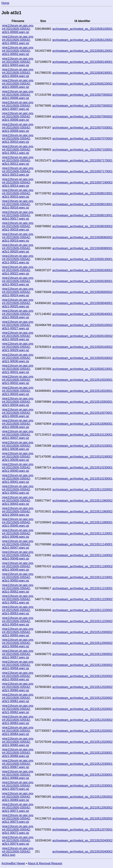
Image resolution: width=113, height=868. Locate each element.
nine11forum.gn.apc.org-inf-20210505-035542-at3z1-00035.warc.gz (18, 413)
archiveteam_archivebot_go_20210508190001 (82, 281)
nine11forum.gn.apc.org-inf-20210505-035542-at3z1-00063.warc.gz (18, 720)
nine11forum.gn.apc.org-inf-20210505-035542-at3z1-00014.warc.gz (18, 182)
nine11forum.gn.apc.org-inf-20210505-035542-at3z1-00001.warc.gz (18, 40)
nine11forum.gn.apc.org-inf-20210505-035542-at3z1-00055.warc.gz (18, 632)
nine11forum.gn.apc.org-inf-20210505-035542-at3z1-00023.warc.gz (18, 281)
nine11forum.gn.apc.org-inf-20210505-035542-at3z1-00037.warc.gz (18, 435)
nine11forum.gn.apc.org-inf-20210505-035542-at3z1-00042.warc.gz (18, 489)
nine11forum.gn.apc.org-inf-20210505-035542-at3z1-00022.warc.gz (18, 270)
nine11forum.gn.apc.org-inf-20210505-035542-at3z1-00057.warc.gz (18, 654)
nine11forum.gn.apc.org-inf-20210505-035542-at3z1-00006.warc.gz (18, 95)
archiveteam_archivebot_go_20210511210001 (82, 577)
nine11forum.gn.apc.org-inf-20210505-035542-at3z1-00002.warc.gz (18, 51)
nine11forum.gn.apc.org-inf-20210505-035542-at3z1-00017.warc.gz (18, 215)
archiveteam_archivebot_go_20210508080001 (82, 248)
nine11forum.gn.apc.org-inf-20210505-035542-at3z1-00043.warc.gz (18, 501)
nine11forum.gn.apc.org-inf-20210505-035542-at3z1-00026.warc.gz (18, 314)
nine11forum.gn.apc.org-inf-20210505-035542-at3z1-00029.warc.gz (18, 347)
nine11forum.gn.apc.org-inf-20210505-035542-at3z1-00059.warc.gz (18, 676)
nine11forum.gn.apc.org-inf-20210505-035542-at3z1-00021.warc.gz (18, 259)
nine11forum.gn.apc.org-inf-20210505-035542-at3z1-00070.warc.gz (18, 786)
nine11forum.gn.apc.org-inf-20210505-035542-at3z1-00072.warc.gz (18, 830)
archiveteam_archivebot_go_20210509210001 (82, 369)
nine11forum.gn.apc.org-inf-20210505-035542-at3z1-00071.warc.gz (18, 808)
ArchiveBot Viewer (13, 863)
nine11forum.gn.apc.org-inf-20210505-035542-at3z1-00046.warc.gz (18, 533)
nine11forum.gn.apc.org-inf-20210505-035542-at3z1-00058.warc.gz (18, 665)
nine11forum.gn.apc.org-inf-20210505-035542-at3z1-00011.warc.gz (18, 150)
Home (5, 3)
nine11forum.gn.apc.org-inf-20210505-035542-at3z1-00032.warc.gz (18, 380)
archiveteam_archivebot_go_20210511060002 (82, 501)
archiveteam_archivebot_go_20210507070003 (82, 139)
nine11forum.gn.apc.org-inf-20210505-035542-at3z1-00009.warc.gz (18, 128)
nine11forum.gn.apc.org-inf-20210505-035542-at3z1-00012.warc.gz (18, 161)
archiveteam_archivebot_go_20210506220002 (82, 84)
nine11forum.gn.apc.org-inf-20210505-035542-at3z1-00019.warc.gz (18, 237)
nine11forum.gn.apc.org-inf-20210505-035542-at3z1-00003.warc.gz (18, 62)
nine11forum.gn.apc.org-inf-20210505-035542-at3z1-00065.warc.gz (18, 742)
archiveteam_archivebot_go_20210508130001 (82, 259)
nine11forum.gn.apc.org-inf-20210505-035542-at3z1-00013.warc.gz (18, 171)
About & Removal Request (45, 863)
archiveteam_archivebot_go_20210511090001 (82, 522)
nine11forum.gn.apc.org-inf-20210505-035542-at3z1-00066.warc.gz (18, 753)
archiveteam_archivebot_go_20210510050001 (82, 402)
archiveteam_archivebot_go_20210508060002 (82, 237)
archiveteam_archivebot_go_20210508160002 (82, 270)
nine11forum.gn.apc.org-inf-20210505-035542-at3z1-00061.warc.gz (18, 698)
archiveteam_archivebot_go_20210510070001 (82, 413)
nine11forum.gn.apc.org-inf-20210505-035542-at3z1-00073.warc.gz (18, 818)
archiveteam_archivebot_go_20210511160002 (82, 555)
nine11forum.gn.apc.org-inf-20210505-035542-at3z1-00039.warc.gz (18, 457)
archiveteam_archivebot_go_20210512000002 (82, 632)
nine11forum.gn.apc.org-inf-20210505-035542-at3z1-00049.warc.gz (18, 566)
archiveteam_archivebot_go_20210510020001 (82, 380)
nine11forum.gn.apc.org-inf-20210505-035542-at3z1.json (18, 852)
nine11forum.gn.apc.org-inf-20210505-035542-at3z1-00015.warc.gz (18, 193)
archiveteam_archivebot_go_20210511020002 (82, 489)
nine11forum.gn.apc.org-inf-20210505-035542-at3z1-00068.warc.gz (18, 775)
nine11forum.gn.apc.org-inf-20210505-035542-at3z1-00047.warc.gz (18, 544)
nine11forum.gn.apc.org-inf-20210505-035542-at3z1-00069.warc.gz (18, 797)
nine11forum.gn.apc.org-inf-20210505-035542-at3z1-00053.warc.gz (18, 610)
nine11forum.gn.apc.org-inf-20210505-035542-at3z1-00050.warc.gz (18, 577)
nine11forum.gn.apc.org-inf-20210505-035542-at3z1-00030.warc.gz (18, 358)
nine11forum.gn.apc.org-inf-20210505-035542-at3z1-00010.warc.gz (18, 139)
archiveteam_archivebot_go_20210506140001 (82, 62)
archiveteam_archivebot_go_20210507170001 (82, 161)
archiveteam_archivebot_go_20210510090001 (82, 424)
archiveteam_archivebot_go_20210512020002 (82, 676)
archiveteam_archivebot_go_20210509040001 (82, 303)
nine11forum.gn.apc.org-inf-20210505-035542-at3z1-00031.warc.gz (18, 369)
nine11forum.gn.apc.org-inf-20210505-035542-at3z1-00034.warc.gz (18, 402)
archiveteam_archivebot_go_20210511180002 (82, 566)
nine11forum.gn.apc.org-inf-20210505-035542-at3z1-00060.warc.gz (18, 687)
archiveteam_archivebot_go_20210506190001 (82, 73)
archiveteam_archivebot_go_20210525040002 (82, 840)
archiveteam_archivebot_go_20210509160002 (82, 347)
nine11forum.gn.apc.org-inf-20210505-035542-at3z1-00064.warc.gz (18, 731)
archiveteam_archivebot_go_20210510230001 (82, 468)
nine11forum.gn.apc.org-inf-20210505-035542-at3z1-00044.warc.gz (18, 511)
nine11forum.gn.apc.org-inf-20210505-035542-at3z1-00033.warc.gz (18, 391)
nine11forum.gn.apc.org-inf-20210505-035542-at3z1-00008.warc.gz (18, 117)
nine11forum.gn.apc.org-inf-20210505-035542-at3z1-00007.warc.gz (18, 106)
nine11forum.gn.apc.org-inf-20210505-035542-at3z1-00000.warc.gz (18, 29)
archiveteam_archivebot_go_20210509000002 (82, 292)
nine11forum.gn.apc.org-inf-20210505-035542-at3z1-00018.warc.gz (18, 226)
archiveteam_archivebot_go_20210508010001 (82, 193)
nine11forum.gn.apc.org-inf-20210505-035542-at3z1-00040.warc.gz (18, 468)
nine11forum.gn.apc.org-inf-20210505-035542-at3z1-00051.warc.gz (18, 599)
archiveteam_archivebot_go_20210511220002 (82, 599)
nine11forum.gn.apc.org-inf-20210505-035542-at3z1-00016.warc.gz (18, 204)
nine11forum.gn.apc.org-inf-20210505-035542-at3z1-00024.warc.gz (18, 292)
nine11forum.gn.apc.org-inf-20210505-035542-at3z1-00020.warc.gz (18, 248)
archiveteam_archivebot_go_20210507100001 (82, 150)
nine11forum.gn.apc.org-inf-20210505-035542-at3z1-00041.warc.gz (18, 479)
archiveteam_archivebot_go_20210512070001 (82, 830)
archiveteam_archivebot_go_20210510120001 (82, 435)
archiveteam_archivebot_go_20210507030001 (82, 128)
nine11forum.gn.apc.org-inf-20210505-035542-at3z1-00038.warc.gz (18, 446)
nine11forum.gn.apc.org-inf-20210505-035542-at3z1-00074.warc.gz (18, 840)
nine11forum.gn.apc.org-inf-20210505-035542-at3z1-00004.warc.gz (18, 73)
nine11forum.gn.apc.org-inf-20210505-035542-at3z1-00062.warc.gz (18, 709)
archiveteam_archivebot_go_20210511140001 (82, 544)
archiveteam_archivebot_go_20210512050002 (82, 797)
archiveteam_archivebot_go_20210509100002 (82, 325)
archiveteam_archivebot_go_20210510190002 (82, 457)
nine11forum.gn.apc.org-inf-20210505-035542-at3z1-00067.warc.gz (18, 764)
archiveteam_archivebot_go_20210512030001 (82, 753)
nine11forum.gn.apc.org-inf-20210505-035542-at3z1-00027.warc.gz (18, 325)
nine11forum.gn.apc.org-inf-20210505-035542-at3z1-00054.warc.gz (18, 621)
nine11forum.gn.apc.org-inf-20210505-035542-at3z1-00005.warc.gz (18, 84)
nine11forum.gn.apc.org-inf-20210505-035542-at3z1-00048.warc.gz (18, 555)
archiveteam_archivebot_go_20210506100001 (82, 29)
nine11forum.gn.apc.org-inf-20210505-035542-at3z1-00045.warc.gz (18, 522)
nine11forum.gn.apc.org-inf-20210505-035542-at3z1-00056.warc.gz (18, 643)
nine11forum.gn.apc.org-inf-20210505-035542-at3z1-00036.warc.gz (18, 424)
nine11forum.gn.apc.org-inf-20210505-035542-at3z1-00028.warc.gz (18, 336)
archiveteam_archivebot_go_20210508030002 (82, 226)
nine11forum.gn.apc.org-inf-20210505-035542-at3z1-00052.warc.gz (18, 588)
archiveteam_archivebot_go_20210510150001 (82, 446)
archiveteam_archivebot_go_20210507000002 (82, 95)
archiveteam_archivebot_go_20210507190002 (82, 182)
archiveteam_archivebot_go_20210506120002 (82, 40)
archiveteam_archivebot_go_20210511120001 (82, 533)
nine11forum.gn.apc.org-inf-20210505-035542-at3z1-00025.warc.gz (18, 303)
